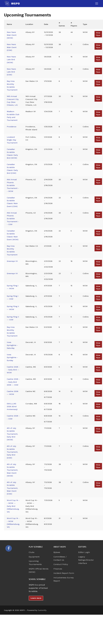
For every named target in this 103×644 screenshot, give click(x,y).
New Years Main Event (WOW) (12, 35)
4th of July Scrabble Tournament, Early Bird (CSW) (12, 452)
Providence (12, 127)
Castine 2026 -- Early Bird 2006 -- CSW (13, 382)
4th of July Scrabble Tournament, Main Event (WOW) (12, 470)
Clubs (32, 552)
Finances (58, 569)
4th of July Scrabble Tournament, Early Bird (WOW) (12, 434)
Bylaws (57, 552)
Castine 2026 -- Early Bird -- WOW (13, 370)
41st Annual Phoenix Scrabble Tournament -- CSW (13, 219)
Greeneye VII (12, 261)
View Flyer (98, 34)
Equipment (34, 557)
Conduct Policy (61, 564)
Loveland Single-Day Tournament (12, 140)
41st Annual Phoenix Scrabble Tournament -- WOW (13, 185)
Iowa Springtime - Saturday (12, 345)
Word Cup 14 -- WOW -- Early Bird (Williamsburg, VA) (13, 506)
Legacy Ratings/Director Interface (86, 560)
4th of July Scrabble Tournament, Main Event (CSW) (12, 488)
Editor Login (84, 552)
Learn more (36, 598)
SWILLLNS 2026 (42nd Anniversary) (12, 407)
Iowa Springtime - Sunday (12, 357)
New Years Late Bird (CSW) (11, 72)
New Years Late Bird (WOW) (11, 60)
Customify (42, 610)
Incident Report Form (64, 573)
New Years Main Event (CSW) (12, 47)
